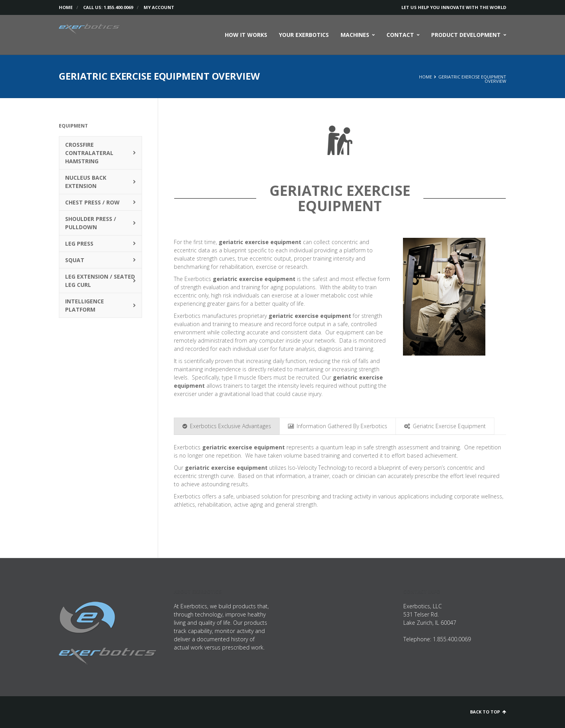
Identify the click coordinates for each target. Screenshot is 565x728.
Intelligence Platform (85, 305)
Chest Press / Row (92, 202)
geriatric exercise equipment (260, 242)
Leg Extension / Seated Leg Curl (100, 281)
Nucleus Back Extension (86, 182)
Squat (75, 260)
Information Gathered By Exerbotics (338, 426)
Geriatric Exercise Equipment (445, 426)
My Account (159, 7)
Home (66, 7)
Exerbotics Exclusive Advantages (227, 426)
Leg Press (79, 244)
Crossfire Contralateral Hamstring (89, 153)
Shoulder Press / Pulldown (91, 223)
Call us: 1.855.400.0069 (108, 7)
